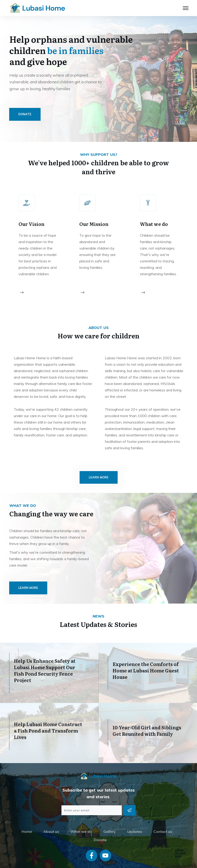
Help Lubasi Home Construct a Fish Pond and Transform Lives (48, 719)
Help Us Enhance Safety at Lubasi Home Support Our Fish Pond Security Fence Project (45, 659)
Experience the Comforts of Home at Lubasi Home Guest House (146, 659)
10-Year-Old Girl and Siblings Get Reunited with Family (147, 719)
